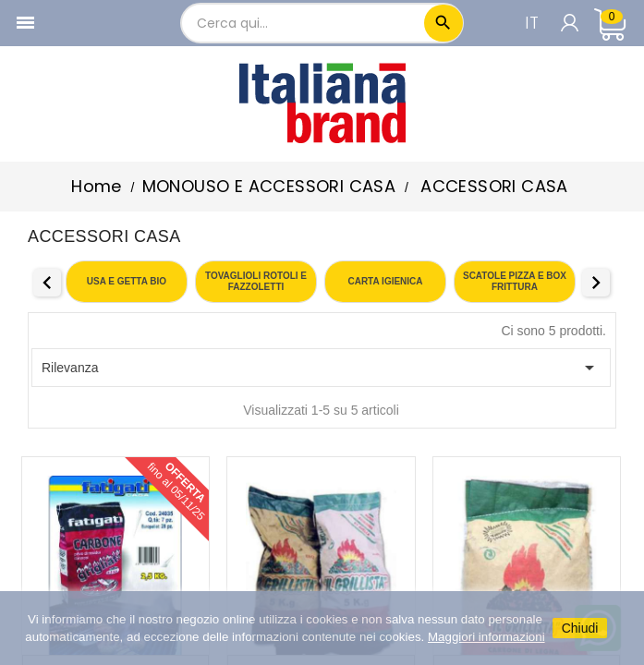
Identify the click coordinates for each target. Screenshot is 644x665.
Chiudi (580, 628)
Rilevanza (321, 368)
